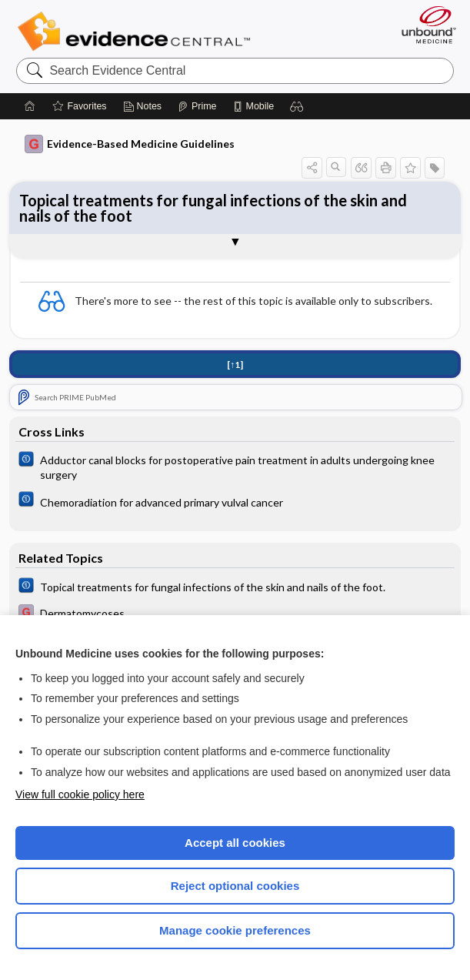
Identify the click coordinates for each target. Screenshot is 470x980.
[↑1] (235, 365)
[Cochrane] (235, 467)
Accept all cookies (235, 843)
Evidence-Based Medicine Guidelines (130, 144)
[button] (297, 106)
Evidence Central (137, 32)
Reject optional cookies (235, 886)
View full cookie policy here (80, 794)
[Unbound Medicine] (424, 25)
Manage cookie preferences (235, 930)
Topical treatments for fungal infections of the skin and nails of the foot (213, 208)
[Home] (30, 106)
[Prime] (197, 106)
